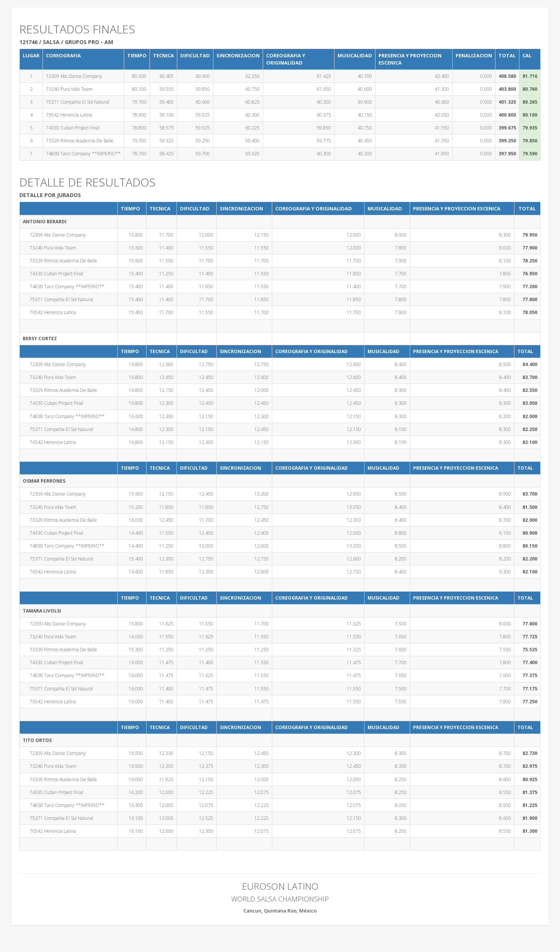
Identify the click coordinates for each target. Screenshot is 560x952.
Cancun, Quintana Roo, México (280, 911)
